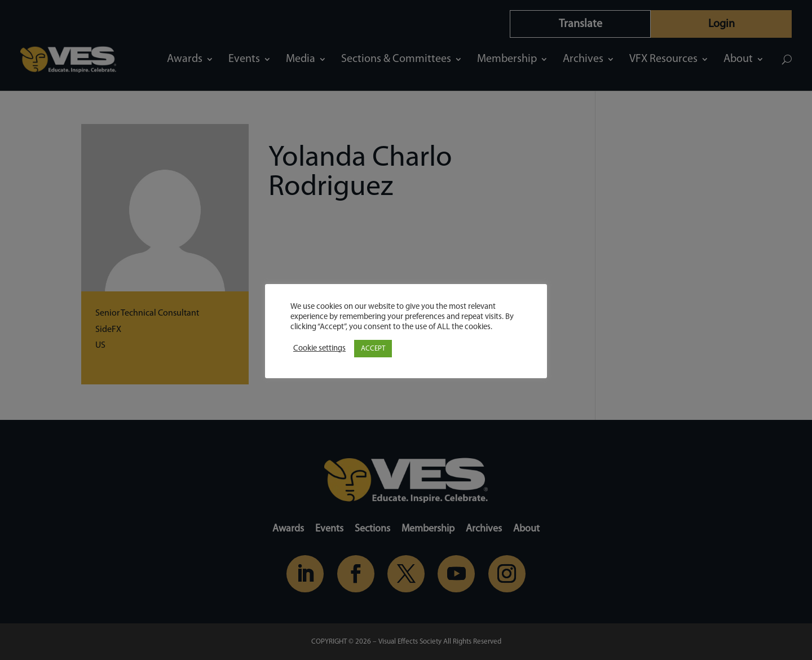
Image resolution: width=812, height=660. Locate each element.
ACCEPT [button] (373, 349)
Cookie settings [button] (319, 349)
